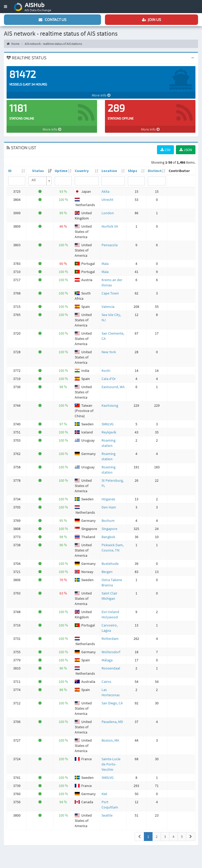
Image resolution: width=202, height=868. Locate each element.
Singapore (109, 529)
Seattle (107, 815)
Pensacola (110, 245)
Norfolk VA (110, 226)
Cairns (106, 682)
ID (10, 171)
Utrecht (107, 200)
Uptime (61, 171)
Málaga (107, 660)
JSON (186, 150)
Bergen (107, 572)
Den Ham (109, 507)
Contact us (52, 20)
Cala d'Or (109, 379)
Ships (133, 171)
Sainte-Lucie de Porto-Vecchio (111, 764)
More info (101, 95)
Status (38, 171)
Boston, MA (110, 740)
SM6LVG (108, 424)
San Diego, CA (112, 703)
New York (109, 352)
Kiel (104, 794)
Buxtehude (110, 564)
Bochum (108, 521)
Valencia (108, 307)
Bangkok (108, 537)
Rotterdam (110, 639)
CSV (165, 150)
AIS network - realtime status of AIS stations (53, 44)
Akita (105, 191)
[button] (6, 7)
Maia (105, 264)
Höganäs (108, 499)
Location (109, 171)
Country (82, 171)
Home (13, 44)
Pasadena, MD (112, 722)
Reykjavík (109, 432)
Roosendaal (111, 668)
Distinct (155, 171)
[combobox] (40, 181)
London (108, 213)
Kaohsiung (110, 405)
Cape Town (110, 293)
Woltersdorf (111, 652)
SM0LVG (108, 778)
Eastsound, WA (113, 387)
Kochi (106, 371)
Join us (151, 20)
